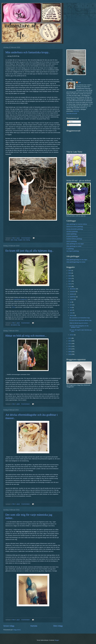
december (73, 289)
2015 (70, 287)
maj (71, 307)
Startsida (34, 626)
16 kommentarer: (26, 238)
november (73, 291)
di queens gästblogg (72, 236)
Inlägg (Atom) (17, 630)
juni (71, 305)
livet (24, 240)
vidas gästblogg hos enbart (74, 246)
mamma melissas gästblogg (74, 239)
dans (12, 240)
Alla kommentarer (73, 125)
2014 (70, 338)
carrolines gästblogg (72, 231)
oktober (72, 294)
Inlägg (70, 122)
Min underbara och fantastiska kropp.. (28, 52)
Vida (79, 82)
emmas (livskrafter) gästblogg (75, 229)
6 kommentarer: (26, 323)
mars (71, 313)
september (73, 297)
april (71, 310)
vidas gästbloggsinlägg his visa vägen (77, 260)
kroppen (20, 240)
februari (72, 315)
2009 (70, 352)
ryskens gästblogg (71, 234)
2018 (70, 279)
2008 (70, 354)
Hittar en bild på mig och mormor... (26, 336)
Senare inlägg (9, 626)
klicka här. (76, 111)
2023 (70, 270)
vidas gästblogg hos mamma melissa (77, 224)
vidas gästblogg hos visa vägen (75, 244)
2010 (70, 349)
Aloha (14, 307)
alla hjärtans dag (15, 325)
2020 (70, 273)
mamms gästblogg (72, 241)
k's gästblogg (70, 249)
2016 (70, 284)
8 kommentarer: (26, 404)
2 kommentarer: (26, 504)
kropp (16, 240)
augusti (72, 299)
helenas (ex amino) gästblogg (75, 227)
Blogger (57, 640)
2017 (70, 281)
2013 (70, 341)
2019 (70, 276)
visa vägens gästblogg (73, 251)
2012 (70, 344)
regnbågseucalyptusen (21, 299)
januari (72, 335)
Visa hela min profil (72, 113)
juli (71, 302)
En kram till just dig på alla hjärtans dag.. (29, 251)
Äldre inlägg (58, 626)
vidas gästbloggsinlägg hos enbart (76, 262)
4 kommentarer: (26, 620)
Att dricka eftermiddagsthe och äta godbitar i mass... (79, 326)
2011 (70, 346)
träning (28, 240)
